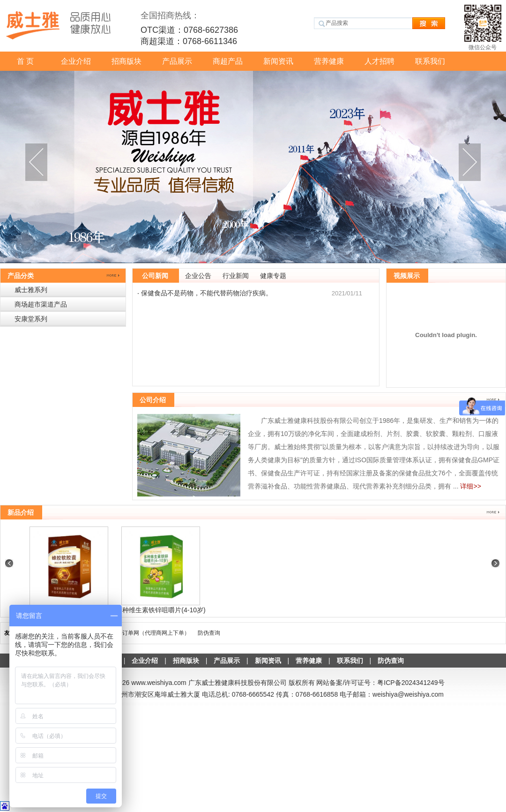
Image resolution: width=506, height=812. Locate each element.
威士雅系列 (31, 290)
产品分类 (21, 276)
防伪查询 (209, 633)
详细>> (470, 486)
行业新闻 (236, 276)
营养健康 (329, 61)
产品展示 (177, 61)
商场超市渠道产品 (41, 304)
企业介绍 (76, 61)
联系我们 (430, 61)
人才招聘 (379, 61)
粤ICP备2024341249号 (411, 683)
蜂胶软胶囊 (160, 610)
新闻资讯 (278, 61)
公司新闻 (155, 276)
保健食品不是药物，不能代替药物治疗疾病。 (207, 293)
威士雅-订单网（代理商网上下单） (147, 633)
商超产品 (228, 61)
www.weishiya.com (159, 683)
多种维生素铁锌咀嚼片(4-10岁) (252, 610)
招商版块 (126, 61)
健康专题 (273, 276)
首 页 (25, 61)
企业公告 (198, 276)
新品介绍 (21, 512)
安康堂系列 (31, 319)
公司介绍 (153, 400)
